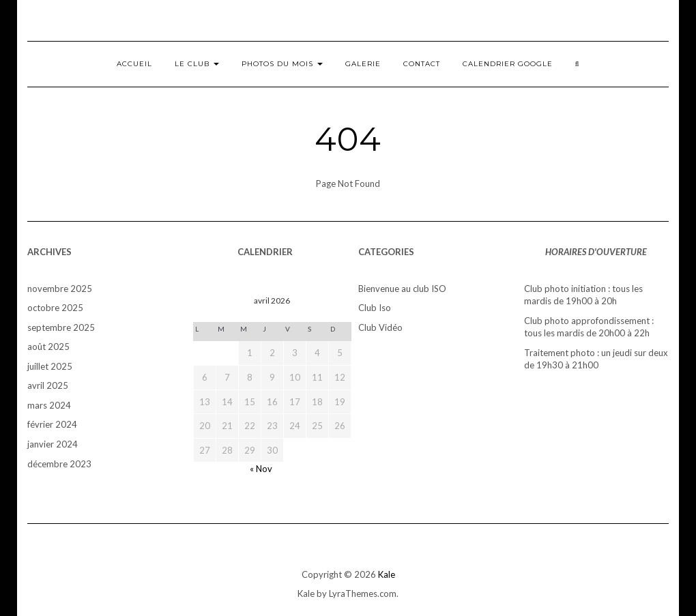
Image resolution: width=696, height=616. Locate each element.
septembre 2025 (61, 327)
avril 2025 (48, 385)
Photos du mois (282, 64)
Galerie (363, 64)
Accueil (134, 64)
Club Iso (375, 308)
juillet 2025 (50, 366)
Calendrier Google (508, 64)
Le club (197, 64)
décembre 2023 (59, 464)
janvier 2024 (53, 444)
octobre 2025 (55, 308)
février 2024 (52, 424)
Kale (387, 574)
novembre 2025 (60, 289)
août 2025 (48, 347)
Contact (422, 64)
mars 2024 (49, 405)
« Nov (261, 469)
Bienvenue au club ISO (402, 289)
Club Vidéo (380, 327)
